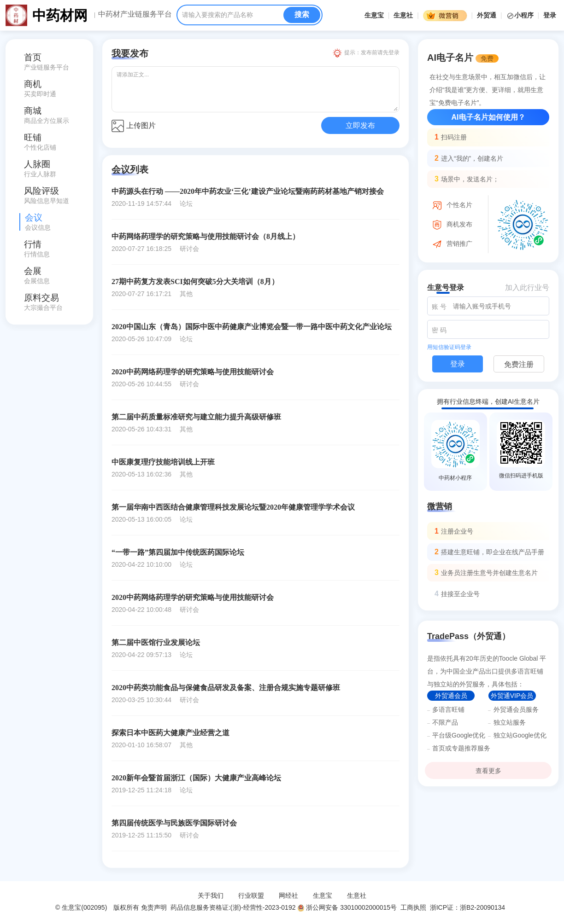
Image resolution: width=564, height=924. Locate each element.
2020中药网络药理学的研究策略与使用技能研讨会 (193, 372)
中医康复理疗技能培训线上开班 (163, 462)
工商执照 (413, 907)
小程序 (521, 15)
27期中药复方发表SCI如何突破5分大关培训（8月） (195, 282)
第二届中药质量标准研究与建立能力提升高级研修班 (196, 417)
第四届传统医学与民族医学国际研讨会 (174, 823)
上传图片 (134, 126)
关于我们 (211, 895)
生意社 (403, 15)
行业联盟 (251, 895)
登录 (550, 15)
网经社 (288, 895)
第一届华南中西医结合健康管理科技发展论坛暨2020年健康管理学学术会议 (233, 507)
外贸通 (487, 15)
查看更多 (488, 771)
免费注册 (519, 364)
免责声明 (154, 907)
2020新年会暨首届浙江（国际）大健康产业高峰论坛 (196, 778)
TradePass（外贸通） (469, 636)
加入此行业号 (527, 288)
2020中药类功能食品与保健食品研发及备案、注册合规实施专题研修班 (226, 688)
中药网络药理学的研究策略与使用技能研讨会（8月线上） (206, 236)
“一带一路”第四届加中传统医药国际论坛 (178, 552)
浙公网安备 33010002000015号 (347, 907)
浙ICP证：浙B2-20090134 (468, 907)
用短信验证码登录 (449, 347)
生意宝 (374, 15)
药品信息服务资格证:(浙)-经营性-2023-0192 (232, 907)
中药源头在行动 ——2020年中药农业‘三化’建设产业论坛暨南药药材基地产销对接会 (248, 191)
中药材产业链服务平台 (135, 14)
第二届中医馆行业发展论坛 (156, 642)
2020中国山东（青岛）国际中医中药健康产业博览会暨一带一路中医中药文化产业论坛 (252, 327)
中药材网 (60, 15)
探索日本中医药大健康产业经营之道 (170, 733)
